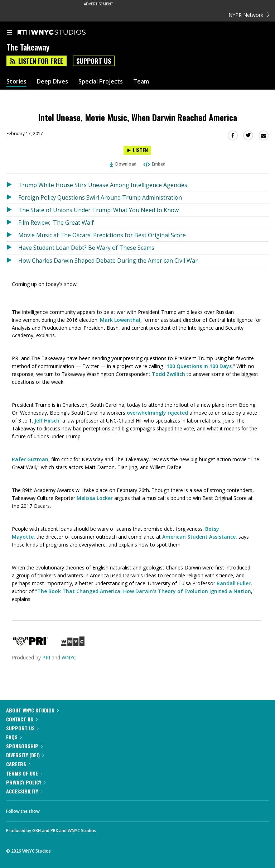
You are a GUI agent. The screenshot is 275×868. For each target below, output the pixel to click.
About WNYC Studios (32, 710)
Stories (16, 82)
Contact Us (22, 719)
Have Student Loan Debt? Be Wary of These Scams (86, 248)
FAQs (14, 737)
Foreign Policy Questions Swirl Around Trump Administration (100, 197)
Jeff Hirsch (47, 421)
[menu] (9, 33)
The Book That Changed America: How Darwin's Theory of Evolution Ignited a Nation (144, 591)
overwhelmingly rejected (157, 413)
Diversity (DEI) (25, 755)
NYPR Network (249, 15)
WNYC (69, 657)
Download (123, 164)
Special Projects (101, 82)
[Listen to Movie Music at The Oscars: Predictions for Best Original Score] (12, 235)
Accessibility (24, 791)
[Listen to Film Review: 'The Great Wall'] (12, 223)
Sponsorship (24, 746)
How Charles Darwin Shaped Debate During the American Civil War (108, 261)
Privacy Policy (26, 782)
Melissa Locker (95, 498)
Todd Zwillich (168, 374)
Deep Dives (52, 82)
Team (141, 82)
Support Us (94, 61)
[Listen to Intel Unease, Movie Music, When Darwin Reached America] (137, 150)
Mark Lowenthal (120, 320)
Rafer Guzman (30, 459)
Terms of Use (24, 773)
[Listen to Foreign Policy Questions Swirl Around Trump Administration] (12, 197)
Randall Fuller (234, 583)
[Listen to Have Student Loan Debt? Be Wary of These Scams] (12, 248)
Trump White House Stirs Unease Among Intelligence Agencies (103, 185)
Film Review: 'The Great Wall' (56, 223)
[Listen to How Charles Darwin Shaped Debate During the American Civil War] (12, 261)
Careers (18, 764)
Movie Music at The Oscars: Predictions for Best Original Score (102, 235)
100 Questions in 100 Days (199, 366)
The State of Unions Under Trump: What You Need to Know (98, 210)
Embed (154, 164)
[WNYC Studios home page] (61, 33)
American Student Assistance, (200, 537)
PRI (46, 657)
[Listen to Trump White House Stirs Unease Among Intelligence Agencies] (12, 185)
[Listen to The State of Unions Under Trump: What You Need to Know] (12, 210)
